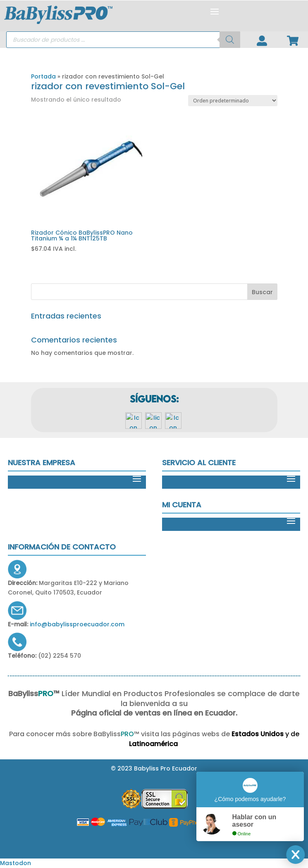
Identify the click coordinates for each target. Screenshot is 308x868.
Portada (43, 76)
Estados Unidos (241, 734)
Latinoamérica (137, 744)
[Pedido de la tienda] (233, 101)
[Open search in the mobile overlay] (123, 40)
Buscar (262, 292)
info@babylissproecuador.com (77, 624)
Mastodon (16, 863)
